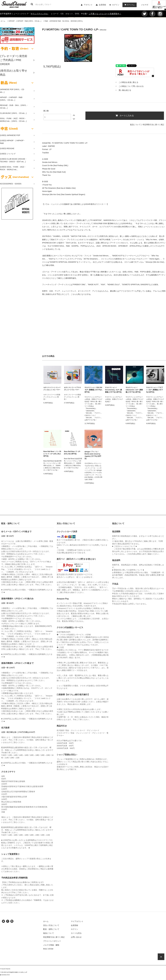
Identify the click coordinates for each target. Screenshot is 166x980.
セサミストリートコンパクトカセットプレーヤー (52, 389)
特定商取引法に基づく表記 (153, 125)
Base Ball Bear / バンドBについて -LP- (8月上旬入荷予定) (52, 454)
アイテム (129, 5)
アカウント (88, 5)
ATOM (51, 949)
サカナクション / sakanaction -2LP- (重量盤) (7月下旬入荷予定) (134, 390)
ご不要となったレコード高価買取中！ (105, 14)
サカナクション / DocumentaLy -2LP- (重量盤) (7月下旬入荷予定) (114, 390)
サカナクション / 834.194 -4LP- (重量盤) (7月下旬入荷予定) (93, 390)
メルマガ (145, 5)
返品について (135, 125)
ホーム (3, 21)
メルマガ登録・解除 (51, 945)
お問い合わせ (76, 937)
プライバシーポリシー (52, 941)
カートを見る (76, 933)
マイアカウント (77, 921)
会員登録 (102, 5)
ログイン (116, 5)
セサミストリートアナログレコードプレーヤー (72, 389)
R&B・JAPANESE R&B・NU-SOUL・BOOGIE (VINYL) (64, 21)
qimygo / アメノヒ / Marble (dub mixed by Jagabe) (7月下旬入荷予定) (93, 455)
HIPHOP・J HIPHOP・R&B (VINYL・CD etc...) (25, 21)
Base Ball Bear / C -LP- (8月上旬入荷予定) (72, 453)
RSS (45, 949)
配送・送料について (51, 929)
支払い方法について (51, 925)
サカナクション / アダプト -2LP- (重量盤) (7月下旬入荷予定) (155, 390)
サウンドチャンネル (39, 14)
